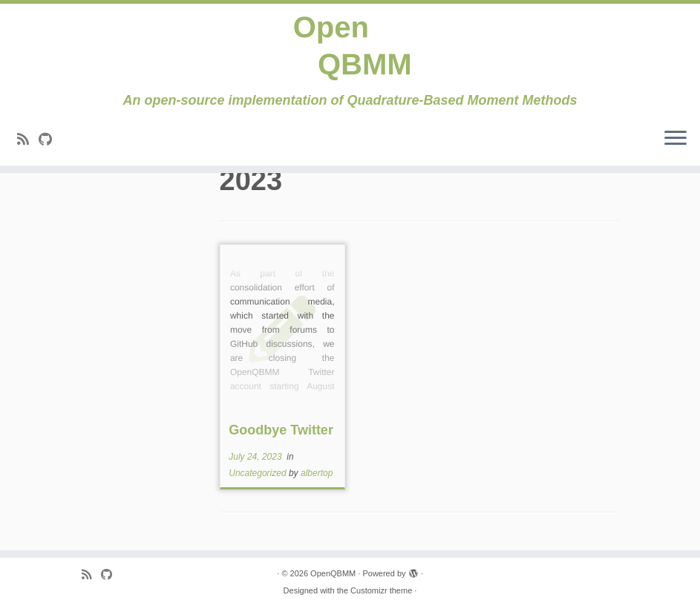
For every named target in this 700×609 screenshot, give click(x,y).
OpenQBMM (333, 573)
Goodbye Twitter (281, 430)
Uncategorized (259, 473)
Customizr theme (381, 590)
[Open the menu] (676, 139)
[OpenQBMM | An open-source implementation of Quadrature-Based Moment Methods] (350, 48)
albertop (317, 473)
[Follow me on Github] (50, 140)
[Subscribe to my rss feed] (28, 140)
